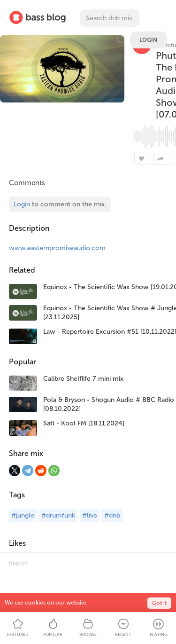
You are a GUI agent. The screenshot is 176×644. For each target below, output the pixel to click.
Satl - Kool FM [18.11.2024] (84, 423)
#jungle (23, 515)
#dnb (112, 515)
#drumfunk (58, 515)
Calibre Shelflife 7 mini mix (83, 379)
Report (18, 563)
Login (148, 40)
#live (90, 515)
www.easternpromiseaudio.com (57, 248)
